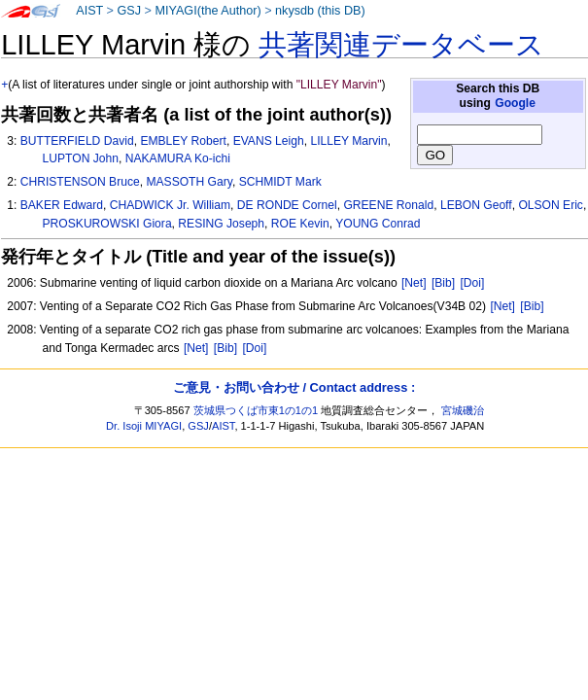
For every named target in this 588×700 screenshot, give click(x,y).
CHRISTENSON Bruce (80, 182)
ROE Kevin (300, 224)
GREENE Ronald (388, 205)
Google (515, 103)
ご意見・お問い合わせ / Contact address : (294, 387)
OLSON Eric (551, 205)
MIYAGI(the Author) (208, 11)
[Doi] (472, 283)
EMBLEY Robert (183, 141)
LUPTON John (81, 158)
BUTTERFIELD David (77, 141)
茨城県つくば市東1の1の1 (256, 410)
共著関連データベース (401, 45)
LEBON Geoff (476, 205)
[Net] (414, 283)
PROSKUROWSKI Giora (107, 224)
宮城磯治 (463, 410)
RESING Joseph (221, 224)
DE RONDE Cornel (287, 205)
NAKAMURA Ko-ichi (178, 158)
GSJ (129, 11)
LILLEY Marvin (348, 141)
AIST (89, 11)
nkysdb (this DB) (320, 11)
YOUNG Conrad (378, 224)
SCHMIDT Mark (280, 182)
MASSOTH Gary (189, 182)
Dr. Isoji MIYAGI (144, 426)
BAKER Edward (62, 205)
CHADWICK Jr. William (170, 205)
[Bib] (443, 283)
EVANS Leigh (269, 141)
